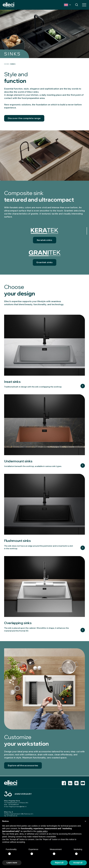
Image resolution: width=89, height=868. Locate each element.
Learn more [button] (12, 863)
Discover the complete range (24, 118)
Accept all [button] (78, 863)
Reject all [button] (59, 863)
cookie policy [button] (42, 831)
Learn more (83, 386)
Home (7, 64)
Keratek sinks (44, 240)
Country (66, 5)
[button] (85, 821)
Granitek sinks (44, 263)
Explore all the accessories (23, 766)
